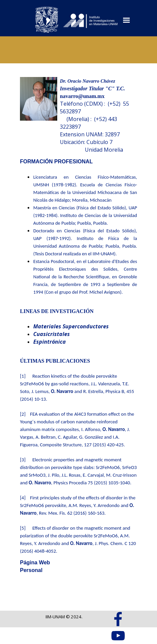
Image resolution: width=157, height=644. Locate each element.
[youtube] (118, 636)
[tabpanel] (98, 115)
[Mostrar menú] (126, 20)
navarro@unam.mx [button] (82, 96)
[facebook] (118, 619)
